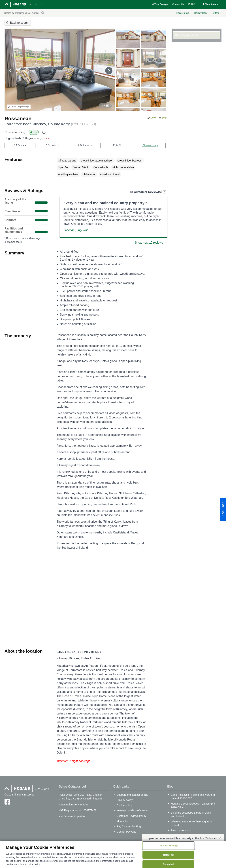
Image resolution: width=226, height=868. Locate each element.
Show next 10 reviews (149, 243)
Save (153, 118)
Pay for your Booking (129, 826)
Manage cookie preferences (133, 810)
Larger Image (19, 107)
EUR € (193, 4)
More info (122, 821)
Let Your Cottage (159, 4)
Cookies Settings (168, 845)
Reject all (168, 855)
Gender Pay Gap (126, 832)
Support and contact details (132, 795)
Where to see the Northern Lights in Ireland (191, 823)
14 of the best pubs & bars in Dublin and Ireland (191, 814)
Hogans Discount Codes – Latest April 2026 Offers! (193, 805)
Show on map (150, 145)
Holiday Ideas (201, 13)
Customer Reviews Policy (131, 816)
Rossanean (18, 119)
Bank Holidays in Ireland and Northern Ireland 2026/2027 (193, 797)
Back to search (20, 23)
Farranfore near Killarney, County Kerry (50, 124)
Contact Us (178, 4)
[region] (113, 854)
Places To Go (183, 13)
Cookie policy (124, 805)
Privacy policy (125, 800)
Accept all (168, 864)
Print (165, 118)
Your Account (211, 4)
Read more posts (181, 830)
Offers (216, 13)
